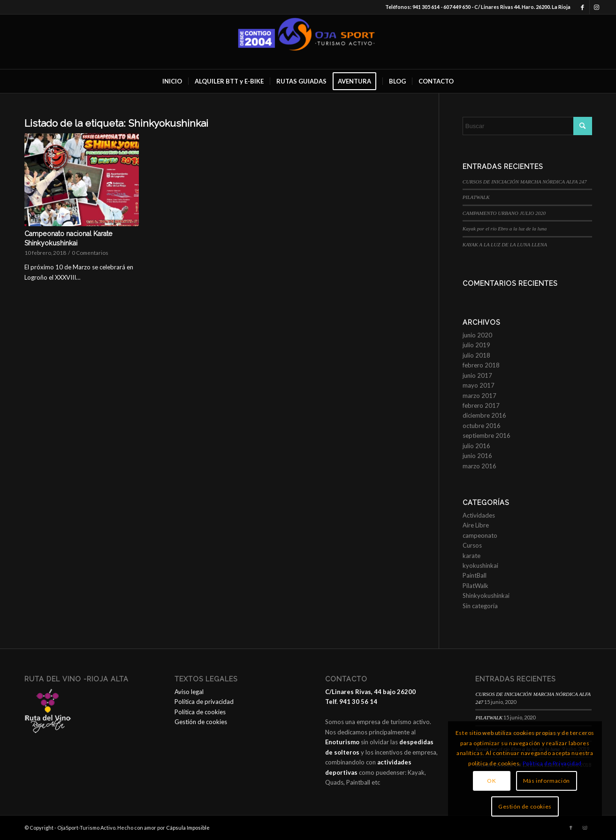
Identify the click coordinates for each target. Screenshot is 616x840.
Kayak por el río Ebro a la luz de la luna (505, 229)
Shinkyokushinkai (486, 596)
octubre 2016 (482, 426)
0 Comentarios (90, 252)
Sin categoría (480, 606)
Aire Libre (476, 525)
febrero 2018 (481, 365)
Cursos (472, 545)
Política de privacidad (204, 702)
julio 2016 (476, 446)
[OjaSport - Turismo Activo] (308, 42)
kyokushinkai (480, 565)
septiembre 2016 (487, 435)
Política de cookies (200, 712)
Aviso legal (189, 692)
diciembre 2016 (484, 415)
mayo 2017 (479, 385)
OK (491, 781)
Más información (547, 781)
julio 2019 (476, 345)
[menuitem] (172, 81)
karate (472, 556)
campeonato (480, 535)
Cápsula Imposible (188, 828)
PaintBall (475, 575)
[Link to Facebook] (582, 7)
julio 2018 (476, 355)
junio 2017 (477, 375)
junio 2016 (477, 456)
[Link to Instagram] (597, 7)
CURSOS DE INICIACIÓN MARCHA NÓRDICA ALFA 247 (525, 182)
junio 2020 (477, 335)
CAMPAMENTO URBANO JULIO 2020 (504, 213)
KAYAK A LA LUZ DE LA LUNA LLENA (505, 244)
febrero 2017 (481, 405)
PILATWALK (476, 197)
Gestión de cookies (201, 722)
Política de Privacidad (552, 763)
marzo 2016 (479, 466)
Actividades (479, 515)
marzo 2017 (479, 396)
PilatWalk (475, 586)
